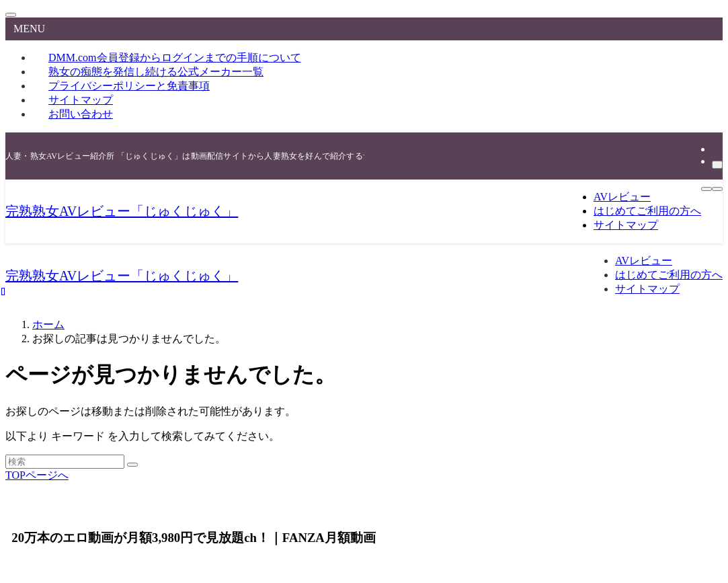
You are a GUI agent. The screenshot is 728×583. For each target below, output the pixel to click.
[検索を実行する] (132, 465)
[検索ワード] (65, 462)
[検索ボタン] (717, 189)
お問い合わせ (81, 114)
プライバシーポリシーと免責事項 (129, 86)
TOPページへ (37, 475)
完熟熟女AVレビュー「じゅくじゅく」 (122, 211)
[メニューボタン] (706, 189)
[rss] (716, 149)
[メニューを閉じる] (11, 15)
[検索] (717, 165)
